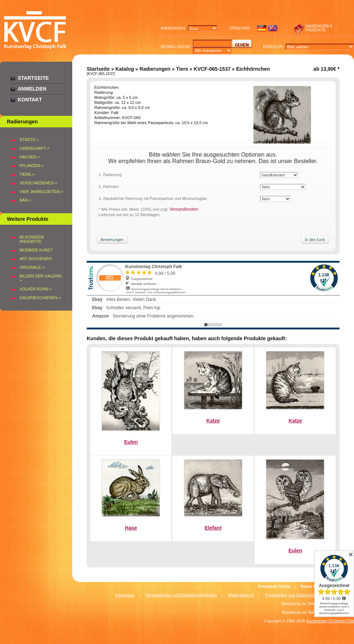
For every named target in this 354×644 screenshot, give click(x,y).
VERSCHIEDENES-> (38, 183)
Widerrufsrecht (241, 595)
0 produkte (319, 28)
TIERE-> (27, 174)
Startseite (33, 78)
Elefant (213, 528)
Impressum (125, 595)
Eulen (131, 442)
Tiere (182, 69)
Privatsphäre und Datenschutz (292, 595)
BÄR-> (25, 200)
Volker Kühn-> (36, 289)
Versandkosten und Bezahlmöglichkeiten (181, 595)
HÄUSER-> (30, 157)
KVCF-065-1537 (212, 69)
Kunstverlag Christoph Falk (330, 621)
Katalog (124, 69)
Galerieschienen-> (40, 298)
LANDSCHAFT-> (34, 148)
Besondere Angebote (32, 239)
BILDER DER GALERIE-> (41, 278)
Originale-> (32, 267)
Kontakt (30, 100)
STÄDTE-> (29, 140)
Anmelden (32, 89)
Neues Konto (313, 586)
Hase (131, 528)
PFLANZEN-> (32, 166)
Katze (213, 421)
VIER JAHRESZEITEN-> (41, 192)
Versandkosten (184, 209)
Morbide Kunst (36, 250)
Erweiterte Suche (274, 586)
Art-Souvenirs (36, 259)
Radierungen (155, 69)
